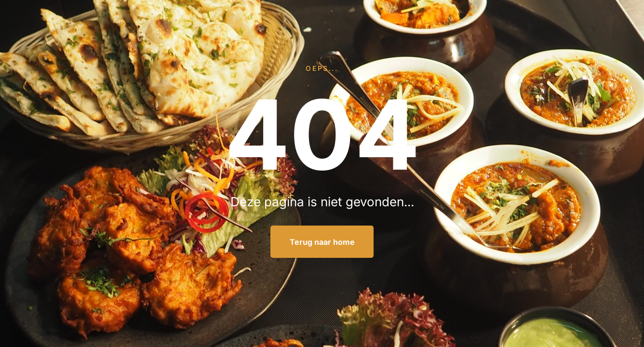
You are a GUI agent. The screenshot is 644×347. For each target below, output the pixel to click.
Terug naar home (322, 242)
